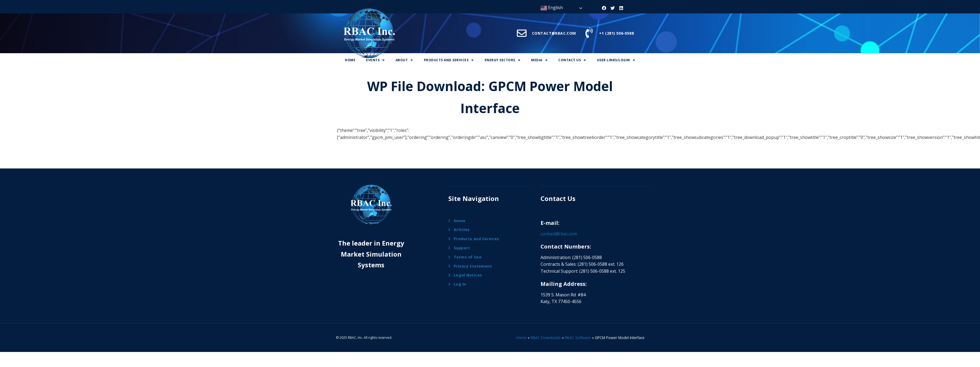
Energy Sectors (503, 60)
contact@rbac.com (559, 234)
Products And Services (449, 60)
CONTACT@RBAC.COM (554, 33)
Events (375, 60)
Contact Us (572, 60)
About (404, 60)
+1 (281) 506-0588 (616, 33)
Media (539, 60)
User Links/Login (616, 60)
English (552, 8)
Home (350, 60)
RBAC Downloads (546, 338)
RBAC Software (578, 338)
